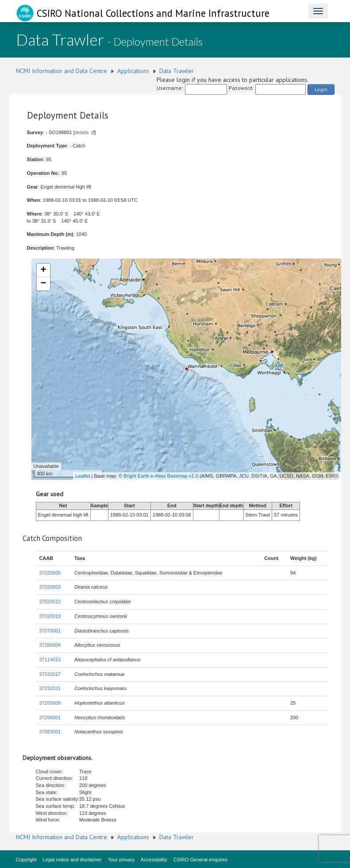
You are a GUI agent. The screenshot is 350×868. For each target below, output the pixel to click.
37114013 (50, 660)
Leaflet (83, 476)
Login (321, 89)
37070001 (50, 631)
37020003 (50, 587)
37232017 (50, 674)
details (82, 132)
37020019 (50, 616)
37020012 (50, 602)
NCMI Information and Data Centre (62, 71)
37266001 (50, 718)
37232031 (50, 688)
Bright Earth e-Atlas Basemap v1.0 (161, 476)
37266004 (50, 645)
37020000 (50, 573)
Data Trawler (177, 71)
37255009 (50, 703)
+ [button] (43, 270)
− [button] (43, 284)
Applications (133, 71)
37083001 (50, 732)
